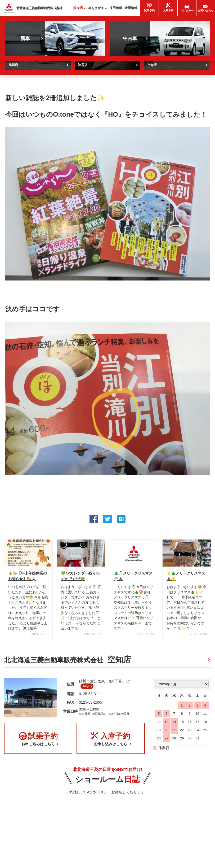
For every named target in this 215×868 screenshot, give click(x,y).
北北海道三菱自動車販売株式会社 (68, 662)
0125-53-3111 (90, 698)
